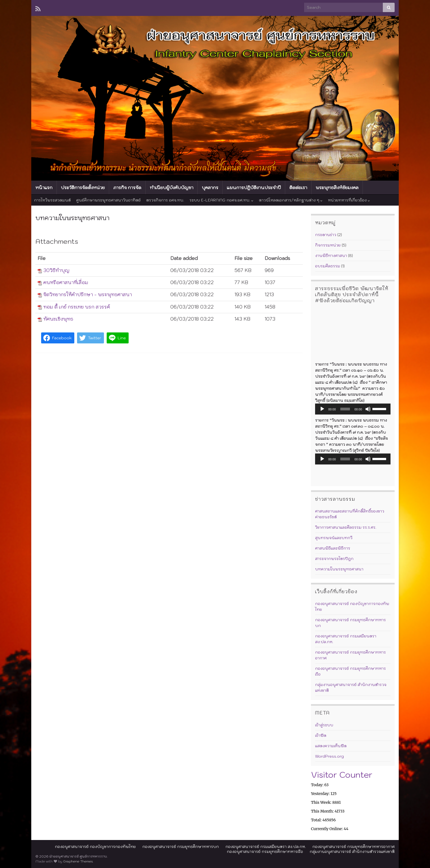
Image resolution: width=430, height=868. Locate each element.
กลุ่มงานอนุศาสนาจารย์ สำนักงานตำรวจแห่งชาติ (352, 852)
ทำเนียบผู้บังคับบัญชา (172, 187)
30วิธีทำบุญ (56, 270)
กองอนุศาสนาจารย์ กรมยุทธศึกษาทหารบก (181, 847)
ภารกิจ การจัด (127, 187)
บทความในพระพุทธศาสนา (339, 569)
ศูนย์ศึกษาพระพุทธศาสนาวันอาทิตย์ (108, 200)
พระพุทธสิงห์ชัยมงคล (337, 187)
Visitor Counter (342, 775)
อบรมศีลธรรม (328, 266)
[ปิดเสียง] (368, 409)
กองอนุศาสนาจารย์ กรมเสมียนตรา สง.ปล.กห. (266, 847)
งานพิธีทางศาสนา (331, 256)
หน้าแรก (44, 187)
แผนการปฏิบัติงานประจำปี (254, 187)
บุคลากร (210, 187)
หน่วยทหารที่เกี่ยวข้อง (349, 200)
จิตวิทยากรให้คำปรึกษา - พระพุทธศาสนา (88, 295)
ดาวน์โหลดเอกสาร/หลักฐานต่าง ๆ (291, 200)
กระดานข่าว (326, 235)
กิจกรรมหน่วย (328, 245)
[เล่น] (322, 409)
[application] (353, 409)
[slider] (345, 409)
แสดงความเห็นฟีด (331, 746)
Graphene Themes (78, 861)
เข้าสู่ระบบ (324, 725)
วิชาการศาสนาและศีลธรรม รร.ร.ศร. (346, 527)
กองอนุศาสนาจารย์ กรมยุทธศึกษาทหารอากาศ (353, 847)
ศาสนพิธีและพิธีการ (333, 548)
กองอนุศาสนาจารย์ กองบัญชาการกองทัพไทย (95, 847)
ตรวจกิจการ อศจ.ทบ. (165, 200)
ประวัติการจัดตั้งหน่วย (83, 187)
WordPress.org (329, 756)
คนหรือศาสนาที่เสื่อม (66, 282)
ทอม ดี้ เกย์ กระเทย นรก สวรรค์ (77, 307)
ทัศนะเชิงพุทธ (58, 319)
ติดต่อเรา (298, 187)
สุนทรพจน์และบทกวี (334, 538)
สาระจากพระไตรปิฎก (334, 559)
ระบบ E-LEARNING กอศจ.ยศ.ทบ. (221, 200)
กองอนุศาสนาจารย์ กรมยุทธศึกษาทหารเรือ (265, 852)
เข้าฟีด (321, 735)
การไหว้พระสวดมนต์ (52, 200)
